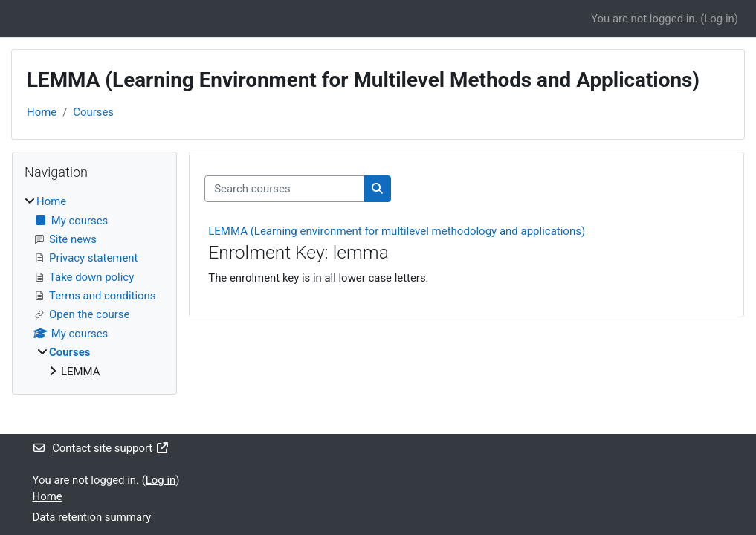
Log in (719, 19)
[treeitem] (94, 286)
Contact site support (101, 448)
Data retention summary (92, 517)
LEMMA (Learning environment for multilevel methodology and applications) (397, 231)
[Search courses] (284, 189)
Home (42, 112)
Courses (93, 112)
